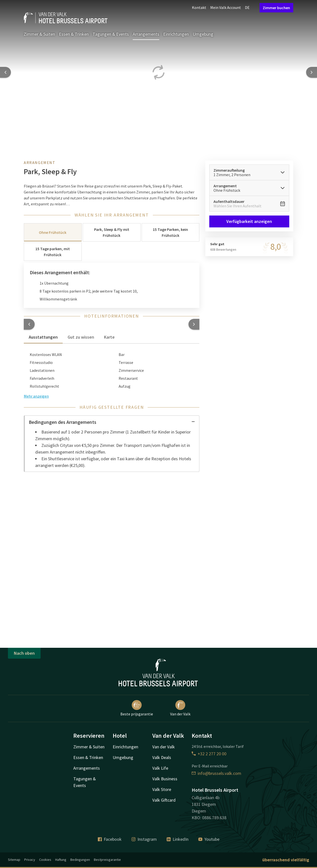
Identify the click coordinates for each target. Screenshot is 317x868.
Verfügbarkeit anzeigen (249, 221)
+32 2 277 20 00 (209, 754)
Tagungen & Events (111, 34)
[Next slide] (312, 72)
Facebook (110, 839)
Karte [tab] (109, 337)
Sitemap (14, 860)
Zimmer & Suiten (39, 34)
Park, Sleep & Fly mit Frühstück (112, 232)
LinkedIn (178, 839)
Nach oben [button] (24, 653)
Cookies (45, 860)
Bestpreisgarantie (107, 860)
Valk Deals (162, 757)
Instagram (144, 839)
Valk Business (165, 779)
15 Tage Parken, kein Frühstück (170, 232)
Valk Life (160, 768)
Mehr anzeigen (36, 396)
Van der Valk (180, 708)
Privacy (30, 860)
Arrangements (146, 34)
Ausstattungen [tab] (43, 337)
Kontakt (199, 7)
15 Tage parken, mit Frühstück (53, 252)
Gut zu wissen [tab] (81, 337)
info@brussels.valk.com (216, 773)
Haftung (61, 860)
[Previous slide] (5, 72)
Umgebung (203, 34)
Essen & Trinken (74, 34)
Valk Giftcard (164, 800)
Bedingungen (80, 860)
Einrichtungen (176, 34)
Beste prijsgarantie (137, 708)
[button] (29, 324)
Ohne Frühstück (53, 232)
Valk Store (162, 789)
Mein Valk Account (226, 7)
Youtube (209, 839)
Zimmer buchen (276, 8)
